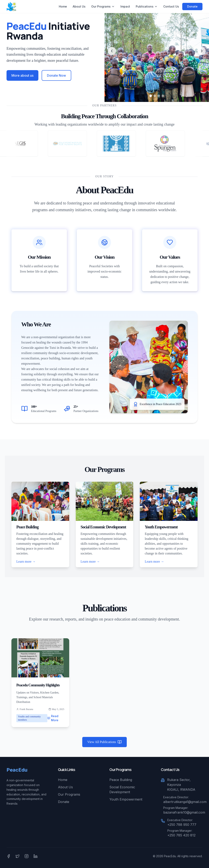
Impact (125, 6)
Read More (53, 718)
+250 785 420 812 (181, 835)
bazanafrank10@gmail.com (184, 812)
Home (63, 6)
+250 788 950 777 (182, 825)
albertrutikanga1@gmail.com (185, 802)
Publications (147, 6)
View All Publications (104, 742)
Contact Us (171, 6)
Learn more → (26, 562)
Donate (192, 6)
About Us (79, 6)
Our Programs (103, 6)
